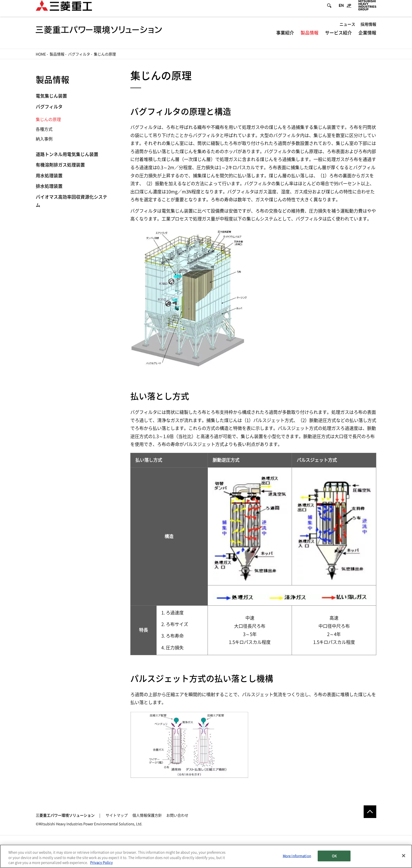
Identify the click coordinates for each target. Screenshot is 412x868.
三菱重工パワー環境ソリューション (65, 815)
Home (41, 54)
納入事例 (44, 139)
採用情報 (368, 30)
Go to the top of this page (370, 812)
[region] (206, 856)
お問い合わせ (177, 815)
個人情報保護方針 (147, 815)
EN (341, 11)
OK (334, 856)
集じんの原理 (48, 119)
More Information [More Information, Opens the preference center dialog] (297, 856)
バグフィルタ (79, 54)
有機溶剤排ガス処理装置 (60, 165)
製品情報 (310, 38)
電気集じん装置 (51, 96)
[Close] (404, 856)
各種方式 (44, 129)
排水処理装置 (49, 186)
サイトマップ (117, 815)
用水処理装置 (49, 176)
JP (349, 11)
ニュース (347, 30)
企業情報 (367, 38)
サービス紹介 (338, 38)
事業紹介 (285, 38)
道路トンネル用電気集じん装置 (67, 154)
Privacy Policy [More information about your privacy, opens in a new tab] (101, 863)
